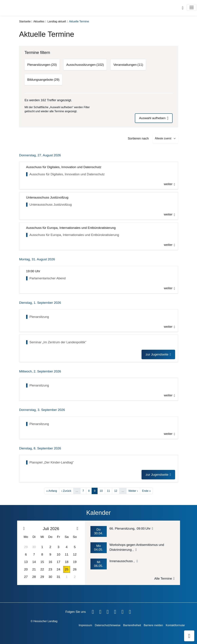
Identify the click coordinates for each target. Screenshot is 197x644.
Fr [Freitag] (59, 537)
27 (26, 577)
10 (102, 491)
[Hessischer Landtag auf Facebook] (93, 611)
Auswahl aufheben (152, 118)
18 (67, 562)
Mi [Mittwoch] (42, 537)
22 (42, 569)
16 (50, 562)
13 (26, 562)
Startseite (25, 21)
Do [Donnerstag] (50, 537)
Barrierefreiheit (132, 625)
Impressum (85, 625)
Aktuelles (39, 21)
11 (109, 491)
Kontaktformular (175, 625)
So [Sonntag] (75, 537)
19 (75, 562)
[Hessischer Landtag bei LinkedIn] (130, 611)
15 (42, 562)
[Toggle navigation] (192, 7)
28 (34, 577)
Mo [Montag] (26, 537)
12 (117, 491)
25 (67, 569)
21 (34, 569)
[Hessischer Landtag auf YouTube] (100, 611)
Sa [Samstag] (67, 537)
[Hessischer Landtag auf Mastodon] (123, 611)
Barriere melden (153, 625)
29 (26, 547)
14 (34, 562)
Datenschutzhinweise (108, 625)
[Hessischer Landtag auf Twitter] (108, 611)
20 (26, 569)
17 (58, 562)
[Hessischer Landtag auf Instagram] (115, 611)
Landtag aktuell (57, 21)
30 (34, 547)
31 (58, 577)
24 (58, 569)
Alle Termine (163, 578)
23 (50, 569)
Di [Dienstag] (34, 537)
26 (75, 569)
